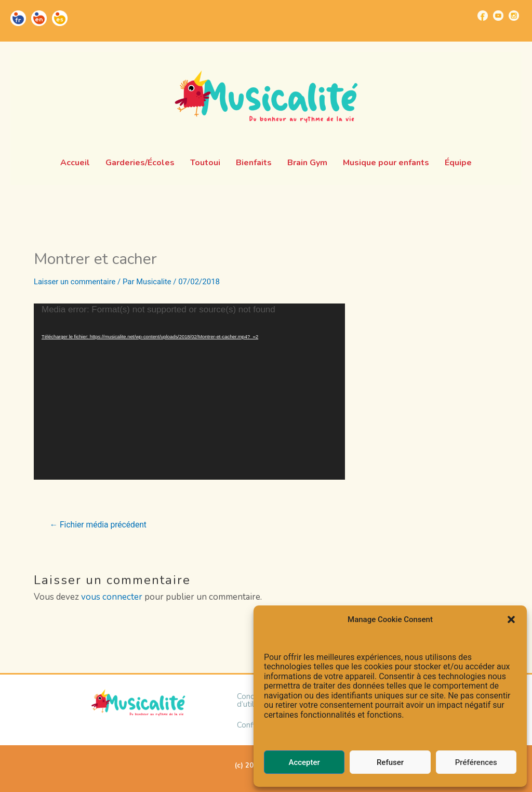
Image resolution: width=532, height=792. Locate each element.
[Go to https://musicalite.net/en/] (39, 18)
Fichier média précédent (99, 525)
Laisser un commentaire (76, 282)
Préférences (476, 762)
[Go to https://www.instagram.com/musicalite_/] (514, 16)
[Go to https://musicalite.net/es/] (60, 18)
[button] (511, 619)
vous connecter (112, 597)
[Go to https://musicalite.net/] (18, 18)
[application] (189, 392)
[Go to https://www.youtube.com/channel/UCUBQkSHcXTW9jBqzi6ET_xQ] (498, 16)
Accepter (304, 762)
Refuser (390, 762)
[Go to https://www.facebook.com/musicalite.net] (483, 16)
